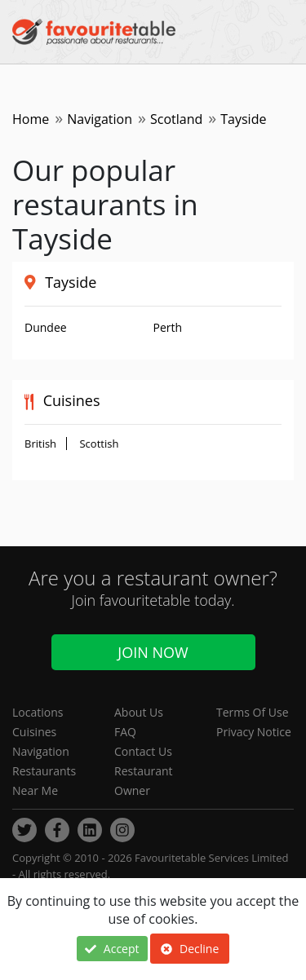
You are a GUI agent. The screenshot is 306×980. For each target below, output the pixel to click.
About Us (139, 712)
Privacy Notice (254, 732)
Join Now (153, 652)
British (40, 444)
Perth (168, 327)
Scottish (99, 444)
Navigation (100, 119)
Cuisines (34, 732)
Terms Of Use (253, 712)
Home (31, 119)
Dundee (46, 327)
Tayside (71, 282)
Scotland (176, 119)
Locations (38, 712)
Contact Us (143, 751)
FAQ (125, 732)
